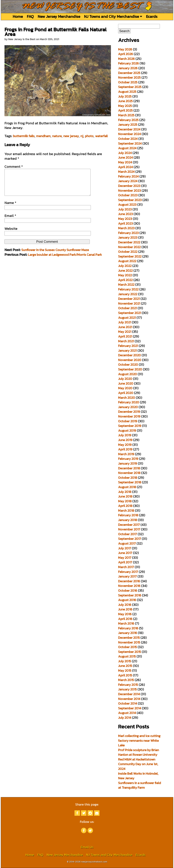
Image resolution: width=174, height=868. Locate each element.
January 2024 (128, 181)
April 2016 (125, 619)
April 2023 (125, 223)
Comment (14, 167)
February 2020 (129, 402)
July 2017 (125, 548)
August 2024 (127, 148)
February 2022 (128, 289)
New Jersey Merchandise (59, 16)
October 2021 (128, 308)
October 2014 (128, 703)
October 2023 (128, 195)
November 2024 (129, 134)
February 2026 (128, 63)
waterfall (101, 136)
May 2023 (125, 219)
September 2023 (130, 200)
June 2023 (125, 214)
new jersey (71, 136)
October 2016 (128, 591)
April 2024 (125, 167)
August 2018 (127, 487)
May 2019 (125, 445)
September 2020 (130, 369)
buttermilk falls (24, 136)
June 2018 (125, 496)
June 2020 (126, 383)
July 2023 (125, 209)
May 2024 (125, 162)
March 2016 (126, 623)
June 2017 (125, 553)
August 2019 (127, 431)
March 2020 (127, 398)
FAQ (30, 16)
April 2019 (125, 449)
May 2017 (125, 558)
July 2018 (125, 492)
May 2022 (125, 275)
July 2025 (125, 96)
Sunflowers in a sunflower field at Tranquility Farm (140, 785)
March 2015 (126, 680)
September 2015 (130, 652)
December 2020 (129, 355)
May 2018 (125, 501)
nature (57, 136)
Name (10, 208)
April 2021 (125, 336)
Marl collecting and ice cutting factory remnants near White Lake (139, 741)
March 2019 (126, 454)
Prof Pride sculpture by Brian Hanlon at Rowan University (139, 752)
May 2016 (125, 614)
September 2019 (130, 426)
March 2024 (126, 172)
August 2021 (127, 318)
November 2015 (129, 642)
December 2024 (129, 129)
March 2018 (126, 511)
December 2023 (129, 186)
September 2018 (130, 482)
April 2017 (125, 562)
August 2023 (127, 205)
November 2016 (129, 586)
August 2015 (127, 656)
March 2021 (126, 341)
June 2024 (125, 157)
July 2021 (125, 322)
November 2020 (130, 360)
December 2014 (129, 694)
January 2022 (128, 294)
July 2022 (125, 266)
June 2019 (125, 440)
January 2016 (128, 633)
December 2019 (129, 412)
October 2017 (128, 534)
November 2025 (129, 77)
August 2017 (127, 543)
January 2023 (128, 237)
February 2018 (128, 515)
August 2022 (127, 261)
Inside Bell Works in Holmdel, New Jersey (138, 776)
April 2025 (125, 110)
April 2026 (126, 54)
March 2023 (126, 228)
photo (89, 136)
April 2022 (125, 280)
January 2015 (127, 689)
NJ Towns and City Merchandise (113, 16)
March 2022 (126, 285)
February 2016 (128, 628)
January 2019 (128, 463)
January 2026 (128, 68)
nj (82, 136)
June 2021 (125, 327)
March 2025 (126, 115)
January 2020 (128, 407)
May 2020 (125, 388)
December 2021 (129, 299)
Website (11, 234)
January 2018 (128, 520)
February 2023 (128, 233)
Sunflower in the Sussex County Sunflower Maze (55, 255)
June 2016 (125, 609)
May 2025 (125, 106)
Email (10, 221)
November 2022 (129, 247)
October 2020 (128, 365)
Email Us (87, 847)
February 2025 (128, 120)
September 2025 (130, 87)
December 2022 (129, 242)
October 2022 (128, 252)
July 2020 (125, 379)
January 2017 (127, 576)
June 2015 (125, 666)
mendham (43, 136)
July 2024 (125, 153)
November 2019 (129, 416)
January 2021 (127, 351)
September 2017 (130, 539)
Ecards (152, 16)
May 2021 (125, 332)
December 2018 (129, 468)
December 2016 (129, 581)
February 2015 (128, 685)
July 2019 (125, 435)
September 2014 (130, 708)
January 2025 (128, 125)
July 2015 (125, 661)
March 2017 (126, 567)
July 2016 (125, 605)
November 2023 (129, 191)
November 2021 (129, 303)
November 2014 (129, 699)
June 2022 (125, 271)
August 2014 (127, 713)
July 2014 (125, 718)
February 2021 (128, 346)
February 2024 (128, 176)
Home (18, 16)
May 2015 (125, 671)
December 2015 (129, 638)
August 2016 (127, 600)
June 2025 (125, 101)
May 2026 (125, 49)
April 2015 (125, 675)
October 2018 (128, 478)
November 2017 (129, 529)
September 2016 (130, 595)
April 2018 (125, 506)
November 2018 (129, 473)
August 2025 (127, 92)
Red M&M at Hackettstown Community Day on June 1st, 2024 (138, 764)
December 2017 (129, 525)
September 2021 (130, 313)
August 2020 (128, 374)
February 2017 (128, 572)
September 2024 (130, 143)
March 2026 (126, 59)
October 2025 (128, 82)
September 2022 (130, 256)
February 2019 (128, 459)
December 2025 (129, 73)
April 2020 (126, 393)
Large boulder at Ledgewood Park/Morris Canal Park (65, 260)
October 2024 (128, 139)
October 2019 (128, 421)
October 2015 (128, 647)
